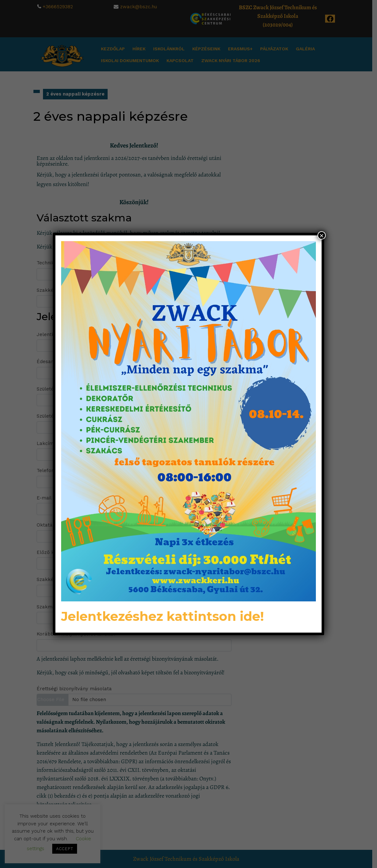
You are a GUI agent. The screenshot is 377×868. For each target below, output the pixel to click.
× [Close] (322, 235)
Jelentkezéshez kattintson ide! (163, 616)
